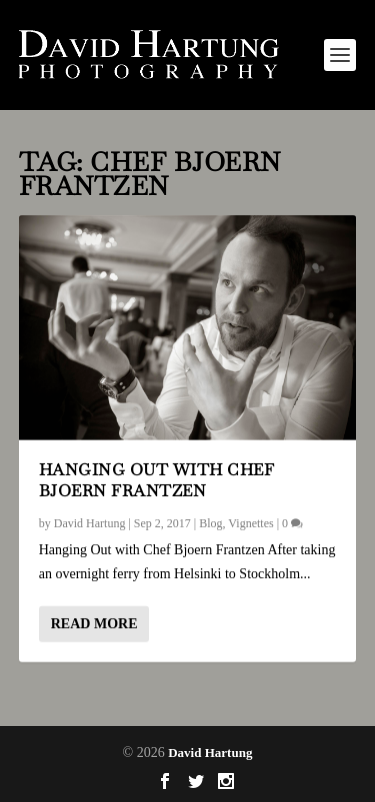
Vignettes (250, 522)
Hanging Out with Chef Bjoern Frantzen (157, 480)
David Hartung (90, 522)
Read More (94, 622)
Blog (210, 522)
